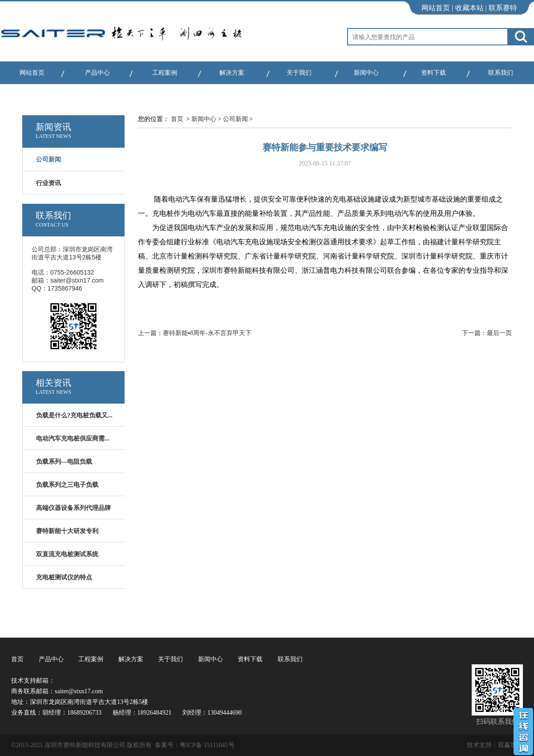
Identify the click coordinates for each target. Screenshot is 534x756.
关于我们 (299, 73)
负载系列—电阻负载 (64, 462)
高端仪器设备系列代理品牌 (73, 508)
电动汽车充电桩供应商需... (73, 439)
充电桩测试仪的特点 (64, 577)
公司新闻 (235, 119)
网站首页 (436, 8)
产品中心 (97, 73)
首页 (177, 119)
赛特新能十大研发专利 (67, 531)
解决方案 (232, 73)
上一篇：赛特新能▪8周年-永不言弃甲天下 (195, 333)
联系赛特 (503, 8)
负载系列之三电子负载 (67, 485)
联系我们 (501, 73)
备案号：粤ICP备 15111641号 (194, 745)
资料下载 (433, 73)
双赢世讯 (510, 745)
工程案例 (165, 73)
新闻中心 (366, 73)
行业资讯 (49, 183)
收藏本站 (469, 8)
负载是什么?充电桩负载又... (74, 415)
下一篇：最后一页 (487, 333)
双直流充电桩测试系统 (67, 554)
